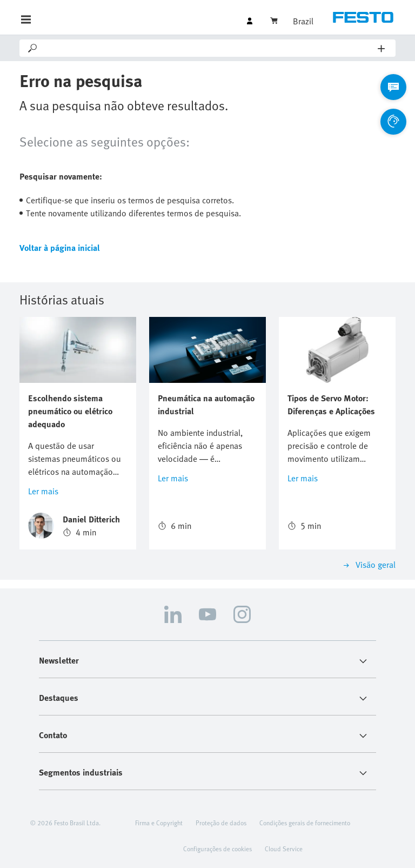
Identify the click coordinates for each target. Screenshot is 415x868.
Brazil (303, 21)
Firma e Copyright (159, 823)
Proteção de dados (221, 823)
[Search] (208, 48)
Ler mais (43, 491)
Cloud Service (284, 849)
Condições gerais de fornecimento (305, 823)
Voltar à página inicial (60, 248)
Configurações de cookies (217, 849)
